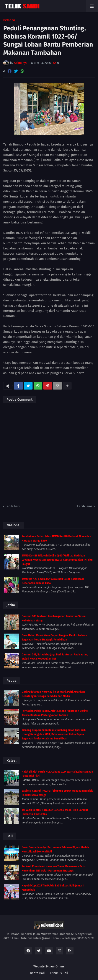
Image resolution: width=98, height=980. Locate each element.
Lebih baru (13, 506)
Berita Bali (37, 973)
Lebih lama (85, 506)
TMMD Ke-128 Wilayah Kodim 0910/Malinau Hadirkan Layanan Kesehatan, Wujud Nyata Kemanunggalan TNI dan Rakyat (57, 560)
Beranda (9, 20)
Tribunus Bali (59, 973)
